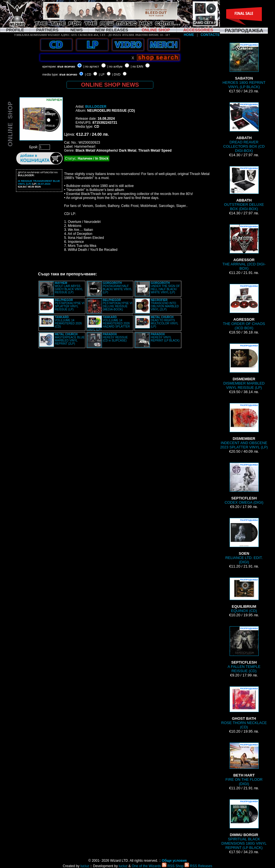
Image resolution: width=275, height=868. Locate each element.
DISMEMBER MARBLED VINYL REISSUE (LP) (244, 367)
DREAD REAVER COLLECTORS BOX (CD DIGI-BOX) (244, 128)
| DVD (116, 74)
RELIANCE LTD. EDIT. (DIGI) (244, 541)
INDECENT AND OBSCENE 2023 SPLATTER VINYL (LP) (244, 426)
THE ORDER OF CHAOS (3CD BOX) (244, 307)
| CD (88, 74)
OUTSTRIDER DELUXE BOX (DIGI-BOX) (244, 189)
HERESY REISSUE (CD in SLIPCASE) (115, 337)
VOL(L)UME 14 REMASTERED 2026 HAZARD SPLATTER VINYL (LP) (109, 323)
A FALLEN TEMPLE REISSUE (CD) (244, 650)
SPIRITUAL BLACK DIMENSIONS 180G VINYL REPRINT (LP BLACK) (244, 825)
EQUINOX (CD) (244, 595)
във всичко (66, 66)
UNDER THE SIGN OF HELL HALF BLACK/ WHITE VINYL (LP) (165, 288)
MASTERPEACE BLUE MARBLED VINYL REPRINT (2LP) (70, 339)
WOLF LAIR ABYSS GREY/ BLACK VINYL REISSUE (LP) (69, 288)
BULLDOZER (96, 107)
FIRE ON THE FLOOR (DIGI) (244, 764)
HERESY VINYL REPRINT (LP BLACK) (165, 337)
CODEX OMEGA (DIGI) (244, 484)
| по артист (91, 66)
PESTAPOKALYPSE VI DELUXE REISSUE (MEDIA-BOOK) (118, 305)
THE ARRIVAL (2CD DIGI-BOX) (244, 247)
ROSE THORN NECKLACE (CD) (244, 708)
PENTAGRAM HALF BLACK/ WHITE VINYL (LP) (117, 288)
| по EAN (137, 66)
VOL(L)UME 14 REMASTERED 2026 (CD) (68, 322)
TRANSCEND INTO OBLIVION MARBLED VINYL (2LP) (165, 305)
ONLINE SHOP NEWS (110, 85)
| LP (102, 74)
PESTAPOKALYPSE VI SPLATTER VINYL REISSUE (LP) (70, 305)
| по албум (115, 66)
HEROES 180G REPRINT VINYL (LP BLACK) (244, 66)
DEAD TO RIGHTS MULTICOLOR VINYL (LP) (164, 322)
